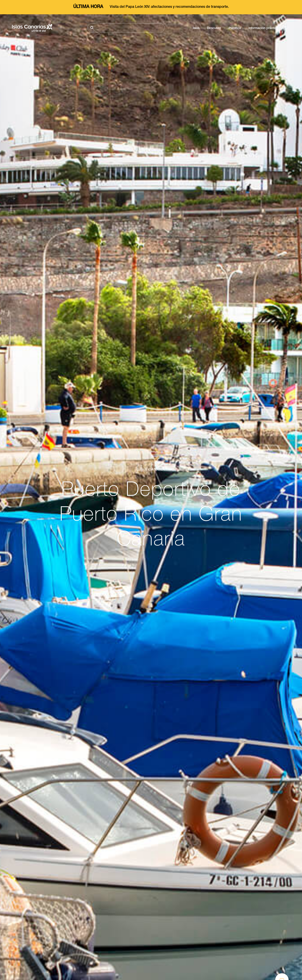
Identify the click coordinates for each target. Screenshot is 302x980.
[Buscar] (126, 28)
